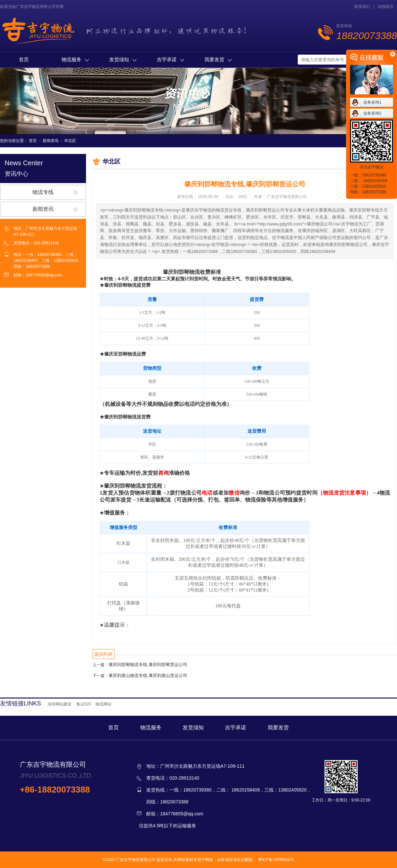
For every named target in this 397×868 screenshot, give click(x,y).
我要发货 (218, 59)
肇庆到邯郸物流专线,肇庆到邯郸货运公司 (148, 665)
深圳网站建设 (60, 704)
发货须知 (123, 59)
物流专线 (43, 192)
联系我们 (362, 7)
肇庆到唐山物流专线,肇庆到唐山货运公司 (148, 675)
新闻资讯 (51, 141)
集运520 (84, 704)
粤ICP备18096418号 (276, 860)
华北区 (70, 141)
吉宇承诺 (171, 59)
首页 (24, 59)
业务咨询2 (372, 113)
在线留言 (386, 7)
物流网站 (104, 704)
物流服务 (75, 59)
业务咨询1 (372, 102)
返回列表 (104, 654)
